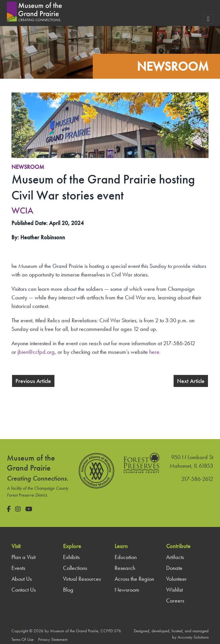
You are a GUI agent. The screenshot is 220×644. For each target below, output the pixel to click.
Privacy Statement (53, 639)
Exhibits (71, 557)
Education (126, 557)
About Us (22, 579)
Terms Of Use (22, 639)
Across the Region (134, 579)
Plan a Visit (23, 557)
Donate (174, 568)
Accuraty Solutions (193, 637)
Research (125, 568)
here (154, 352)
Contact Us (24, 590)
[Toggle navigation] (208, 19)
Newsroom (28, 167)
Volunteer (176, 579)
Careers (175, 600)
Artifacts (175, 557)
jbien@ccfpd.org (36, 352)
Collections (75, 568)
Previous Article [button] (33, 381)
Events (18, 568)
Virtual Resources (82, 579)
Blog (68, 590)
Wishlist (174, 590)
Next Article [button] (191, 381)
